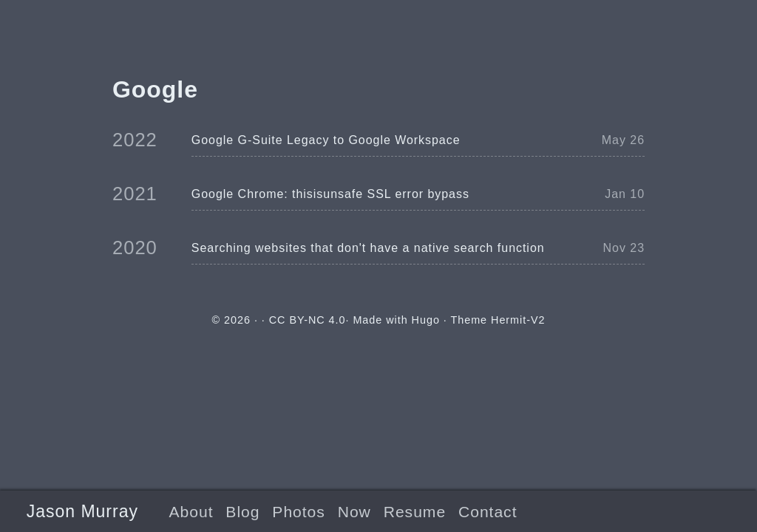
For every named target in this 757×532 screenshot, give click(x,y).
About (191, 512)
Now (354, 512)
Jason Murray (82, 511)
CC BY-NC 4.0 (308, 320)
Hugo (426, 320)
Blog (242, 512)
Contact (488, 512)
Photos (298, 512)
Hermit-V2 (518, 320)
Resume (415, 512)
